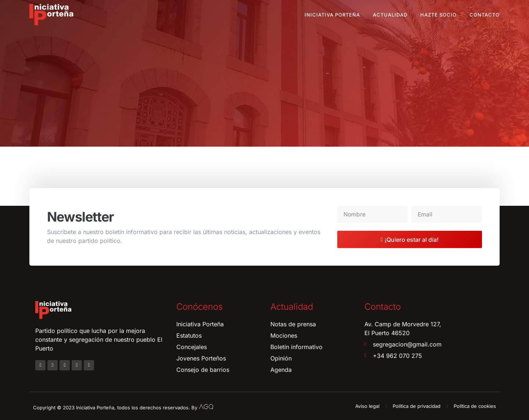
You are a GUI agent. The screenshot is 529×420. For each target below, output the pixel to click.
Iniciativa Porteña (332, 15)
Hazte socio (438, 15)
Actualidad (390, 15)
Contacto (485, 15)
